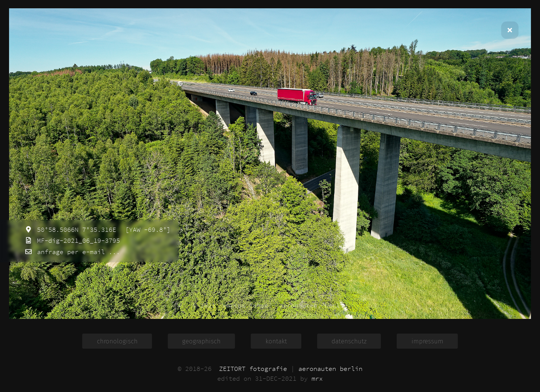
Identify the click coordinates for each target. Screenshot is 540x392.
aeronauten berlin (330, 369)
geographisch (201, 341)
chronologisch (117, 341)
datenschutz (349, 341)
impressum (427, 341)
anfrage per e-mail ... (77, 252)
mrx (317, 378)
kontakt (276, 341)
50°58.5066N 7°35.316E (75, 230)
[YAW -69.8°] (146, 230)
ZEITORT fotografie (253, 369)
